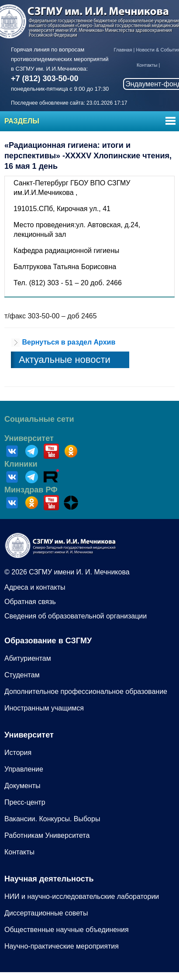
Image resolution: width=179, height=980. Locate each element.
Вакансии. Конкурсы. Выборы (52, 819)
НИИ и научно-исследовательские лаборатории (82, 896)
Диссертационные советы (46, 913)
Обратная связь (30, 602)
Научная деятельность (49, 879)
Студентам (22, 675)
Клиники (21, 464)
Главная (123, 50)
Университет (29, 438)
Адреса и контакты (35, 587)
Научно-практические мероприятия (62, 946)
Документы (22, 786)
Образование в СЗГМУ (48, 641)
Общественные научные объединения (67, 930)
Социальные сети (39, 419)
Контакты (147, 65)
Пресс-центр (25, 802)
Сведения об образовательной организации (76, 616)
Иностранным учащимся (44, 708)
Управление (24, 769)
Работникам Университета (47, 835)
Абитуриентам (28, 658)
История (18, 753)
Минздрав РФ (31, 490)
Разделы (22, 121)
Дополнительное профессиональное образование (86, 691)
